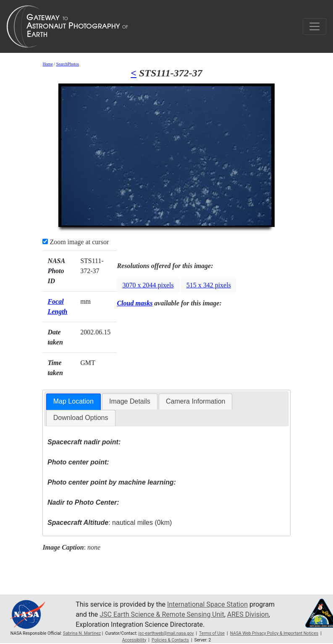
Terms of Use (212, 633)
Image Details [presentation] (130, 401)
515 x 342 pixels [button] (209, 285)
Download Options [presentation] (81, 418)
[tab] (73, 402)
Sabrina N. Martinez (82, 633)
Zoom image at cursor (76, 242)
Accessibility (134, 640)
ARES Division (248, 614)
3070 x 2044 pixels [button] (148, 285)
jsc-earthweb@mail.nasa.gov (166, 633)
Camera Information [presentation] (195, 401)
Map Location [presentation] (73, 401)
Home (47, 64)
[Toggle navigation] (315, 26)
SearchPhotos (68, 64)
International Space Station (207, 604)
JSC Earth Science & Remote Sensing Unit (162, 614)
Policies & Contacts (170, 640)
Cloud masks (135, 303)
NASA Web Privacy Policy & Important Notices (274, 633)
